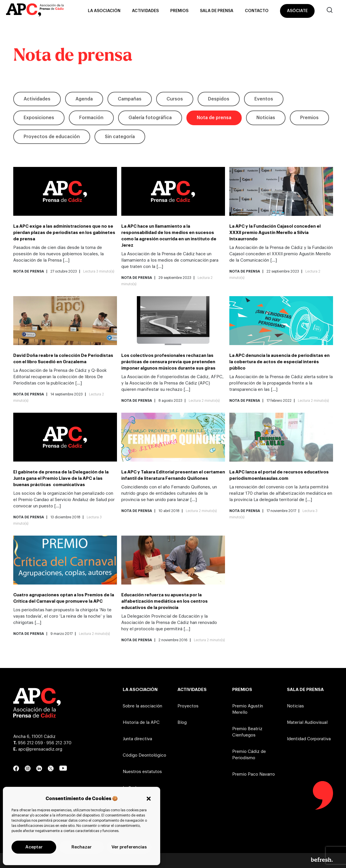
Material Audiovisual (307, 723)
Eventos (264, 99)
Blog (182, 723)
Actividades (145, 11)
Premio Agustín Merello (248, 709)
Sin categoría (120, 137)
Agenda (84, 99)
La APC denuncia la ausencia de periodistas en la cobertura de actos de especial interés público (279, 362)
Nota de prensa (214, 118)
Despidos (219, 99)
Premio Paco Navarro (254, 774)
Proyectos (188, 706)
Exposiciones (39, 118)
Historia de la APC (141, 723)
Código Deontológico (144, 755)
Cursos (175, 99)
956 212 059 (30, 743)
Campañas (130, 99)
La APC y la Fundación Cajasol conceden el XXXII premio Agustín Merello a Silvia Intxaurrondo (275, 233)
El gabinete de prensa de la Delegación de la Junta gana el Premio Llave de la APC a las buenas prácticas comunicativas (61, 478)
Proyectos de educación (52, 137)
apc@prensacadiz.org (40, 749)
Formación (91, 118)
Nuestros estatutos (142, 772)
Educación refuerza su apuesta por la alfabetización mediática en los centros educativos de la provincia (165, 601)
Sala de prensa (217, 11)
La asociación (104, 11)
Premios (179, 11)
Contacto (257, 11)
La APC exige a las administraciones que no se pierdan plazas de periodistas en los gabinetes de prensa (64, 233)
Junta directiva (137, 739)
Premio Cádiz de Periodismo (249, 755)
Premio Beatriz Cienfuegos (247, 732)
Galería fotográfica (150, 118)
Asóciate (297, 11)
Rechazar (82, 847)
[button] (149, 799)
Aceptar (34, 847)
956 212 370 (59, 743)
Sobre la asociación (142, 706)
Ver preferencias (129, 847)
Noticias (266, 118)
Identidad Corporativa (309, 739)
